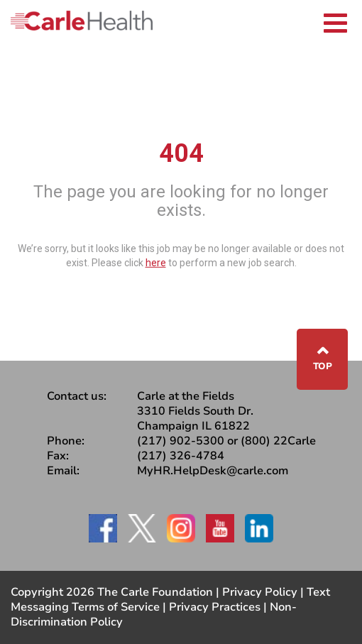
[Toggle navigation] (335, 21)
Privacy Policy (260, 592)
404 (181, 153)
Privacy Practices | (219, 607)
